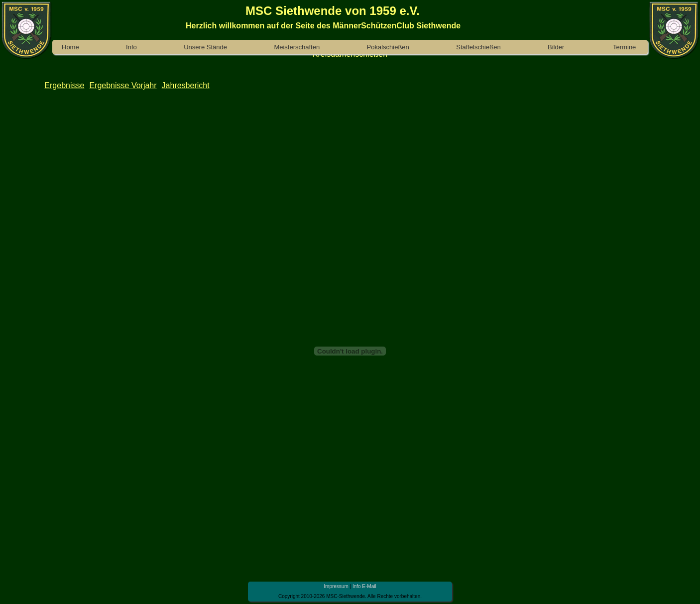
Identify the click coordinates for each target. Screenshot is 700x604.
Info (131, 47)
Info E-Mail (364, 586)
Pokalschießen (388, 47)
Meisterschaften (297, 47)
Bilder (556, 47)
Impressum (336, 586)
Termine (625, 47)
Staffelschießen (478, 47)
